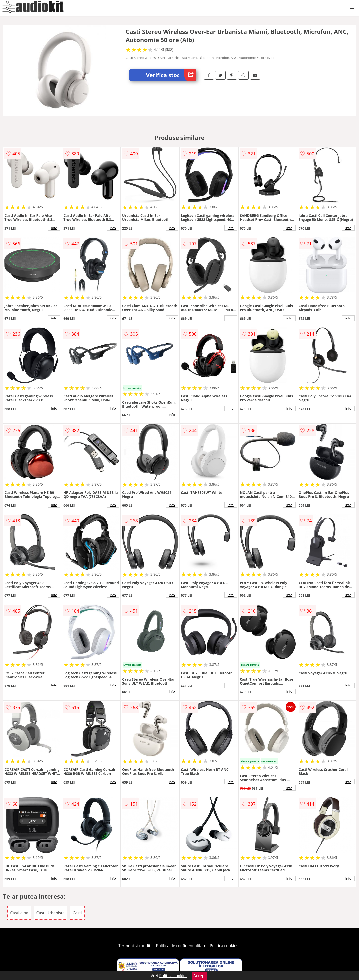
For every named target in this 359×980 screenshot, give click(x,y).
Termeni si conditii (135, 946)
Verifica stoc (171, 75)
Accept (200, 976)
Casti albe (19, 913)
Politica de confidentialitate (181, 946)
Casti (77, 913)
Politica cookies (224, 946)
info (54, 228)
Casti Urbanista (50, 913)
